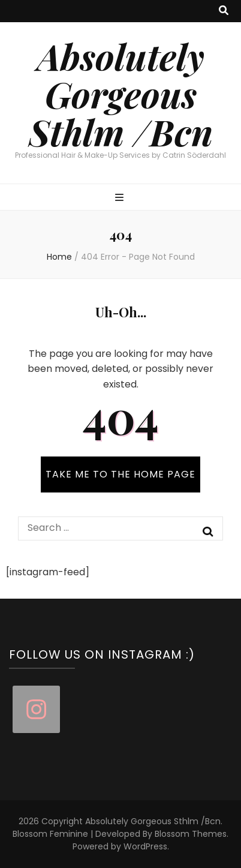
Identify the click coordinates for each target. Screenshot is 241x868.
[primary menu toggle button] (121, 198)
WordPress (145, 846)
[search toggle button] (224, 11)
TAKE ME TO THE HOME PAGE (120, 474)
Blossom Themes (191, 834)
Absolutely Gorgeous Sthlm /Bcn (121, 94)
